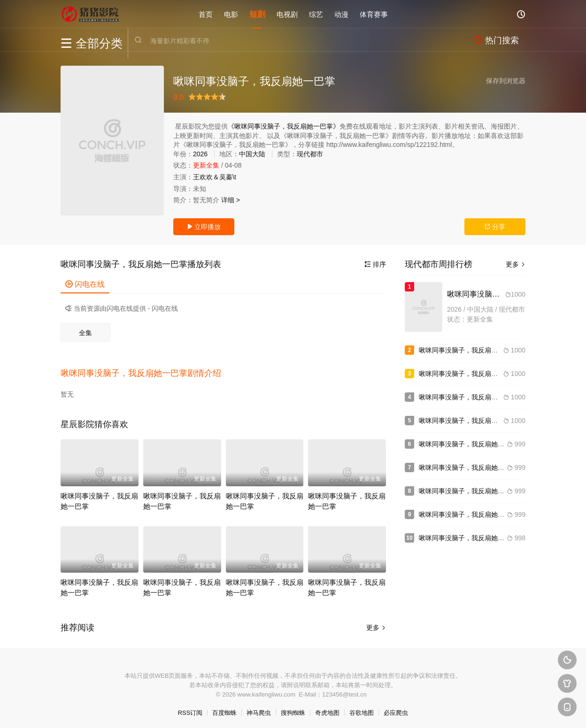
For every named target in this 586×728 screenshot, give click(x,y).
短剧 (257, 14)
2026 (200, 154)
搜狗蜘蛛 (293, 709)
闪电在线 (85, 284)
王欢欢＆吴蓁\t (215, 177)
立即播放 (204, 227)
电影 (231, 14)
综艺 (316, 14)
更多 (376, 624)
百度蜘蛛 (224, 709)
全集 (85, 333)
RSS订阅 (190, 709)
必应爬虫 (396, 709)
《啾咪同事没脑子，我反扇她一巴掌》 (284, 126)
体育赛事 (374, 14)
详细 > (231, 200)
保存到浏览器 (506, 81)
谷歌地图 (362, 709)
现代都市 (310, 154)
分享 (495, 227)
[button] (146, 371)
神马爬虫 (259, 709)
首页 (206, 14)
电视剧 (287, 14)
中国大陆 (252, 154)
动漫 (341, 14)
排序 (375, 264)
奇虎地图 (327, 709)
